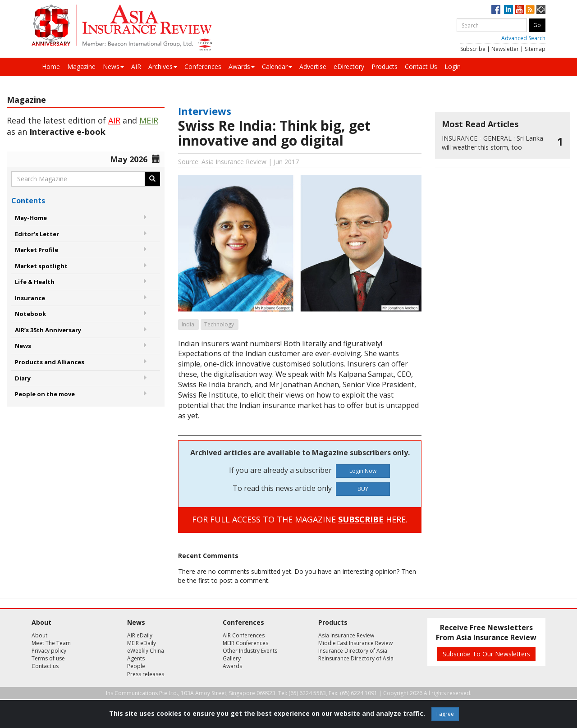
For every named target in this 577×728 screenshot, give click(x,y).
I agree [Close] (445, 714)
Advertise (313, 66)
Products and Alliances (50, 362)
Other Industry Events (250, 651)
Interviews (205, 111)
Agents (136, 658)
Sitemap (535, 49)
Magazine (81, 66)
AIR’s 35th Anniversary (48, 330)
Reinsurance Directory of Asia (356, 658)
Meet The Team (51, 643)
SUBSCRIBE (361, 519)
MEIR (149, 120)
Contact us (45, 666)
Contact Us (421, 66)
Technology (219, 324)
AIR (136, 66)
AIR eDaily (140, 635)
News (113, 66)
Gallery (232, 658)
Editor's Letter (37, 234)
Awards (242, 66)
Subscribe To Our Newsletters (486, 654)
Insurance (30, 298)
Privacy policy (49, 651)
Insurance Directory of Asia (353, 651)
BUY (363, 489)
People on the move (45, 394)
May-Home (31, 218)
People (136, 666)
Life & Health (35, 282)
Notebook (30, 314)
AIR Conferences (244, 635)
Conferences (203, 66)
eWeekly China (146, 651)
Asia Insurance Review (346, 635)
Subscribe (473, 49)
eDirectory (349, 66)
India (188, 324)
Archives (163, 66)
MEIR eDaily (142, 643)
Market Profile (37, 250)
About (39, 635)
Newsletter (505, 49)
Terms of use (48, 658)
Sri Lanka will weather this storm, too (492, 143)
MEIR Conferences (245, 643)
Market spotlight (41, 266)
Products (385, 66)
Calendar (277, 66)
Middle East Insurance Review (355, 643)
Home (51, 66)
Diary (23, 378)
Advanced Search (523, 38)
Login (453, 66)
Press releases (146, 674)
